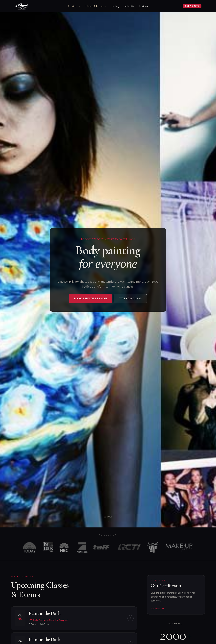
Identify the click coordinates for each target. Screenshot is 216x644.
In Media (129, 6)
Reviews (143, 6)
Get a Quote (192, 6)
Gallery (116, 6)
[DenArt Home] (22, 6)
